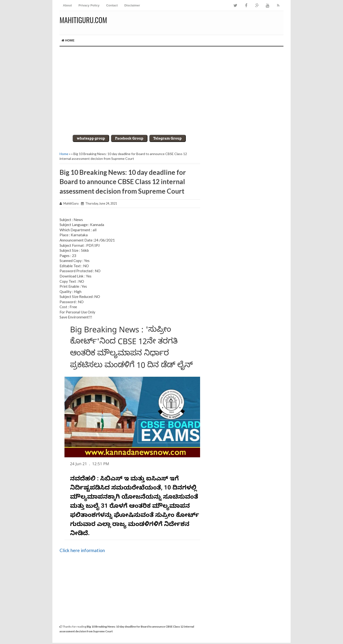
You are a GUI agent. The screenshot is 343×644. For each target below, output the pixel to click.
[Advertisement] (171, 87)
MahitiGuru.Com (83, 20)
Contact (112, 5)
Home (68, 40)
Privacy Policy (89, 5)
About (67, 5)
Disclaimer (132, 5)
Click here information (82, 550)
